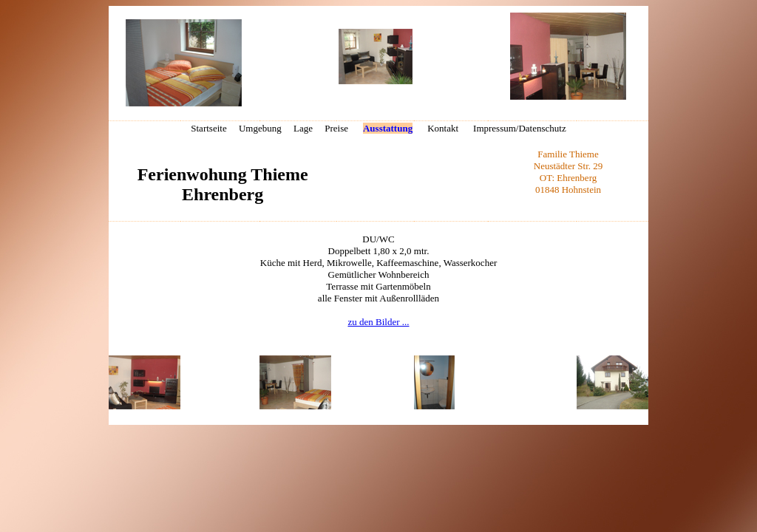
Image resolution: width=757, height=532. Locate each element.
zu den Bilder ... (378, 322)
